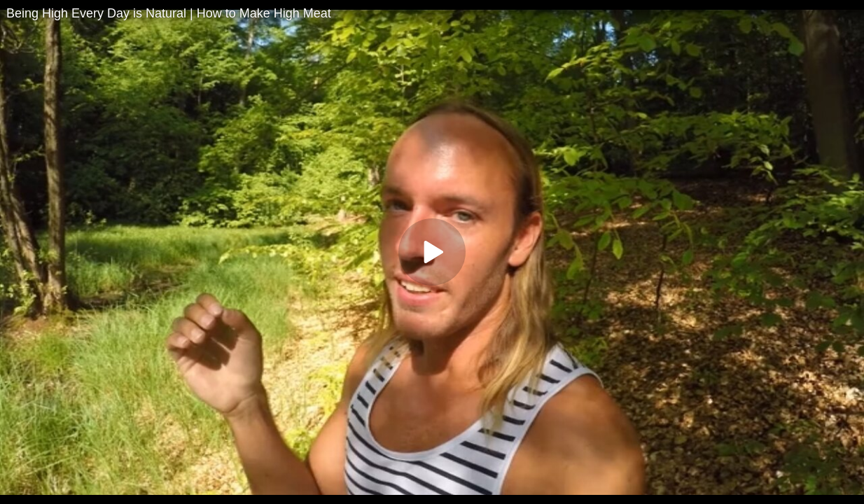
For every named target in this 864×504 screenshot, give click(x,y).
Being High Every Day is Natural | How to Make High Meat (169, 13)
